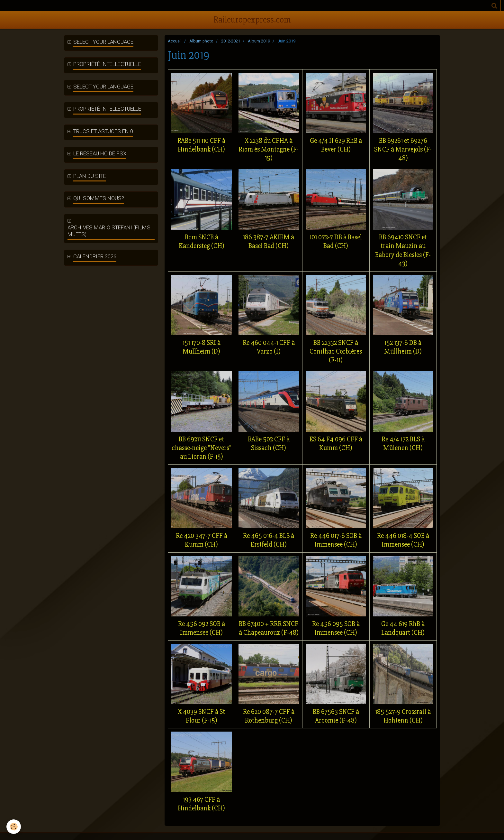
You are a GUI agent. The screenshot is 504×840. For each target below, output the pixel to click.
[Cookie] (14, 827)
